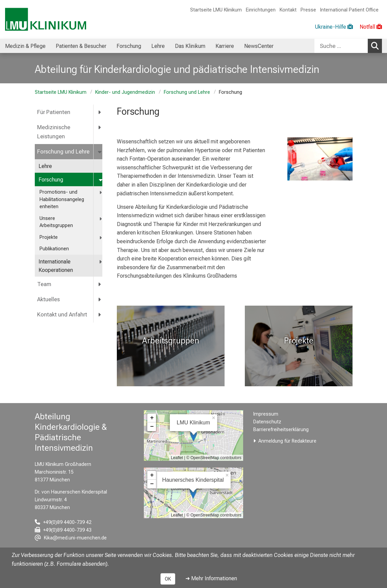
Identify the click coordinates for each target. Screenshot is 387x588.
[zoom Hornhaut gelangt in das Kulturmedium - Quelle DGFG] (320, 159)
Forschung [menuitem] (129, 46)
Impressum (266, 414)
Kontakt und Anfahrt (62, 315)
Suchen (377, 46)
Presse (308, 10)
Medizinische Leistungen (54, 132)
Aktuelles (48, 299)
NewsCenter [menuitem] (259, 46)
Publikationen (54, 249)
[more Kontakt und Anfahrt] (100, 315)
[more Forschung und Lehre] (100, 152)
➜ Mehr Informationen (211, 578)
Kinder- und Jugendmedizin (125, 92)
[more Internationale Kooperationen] (101, 262)
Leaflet (177, 458)
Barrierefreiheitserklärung (281, 430)
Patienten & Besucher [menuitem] (81, 46)
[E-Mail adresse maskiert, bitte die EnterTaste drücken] (71, 538)
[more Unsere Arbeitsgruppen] (101, 219)
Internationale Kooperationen (56, 266)
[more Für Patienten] (100, 112)
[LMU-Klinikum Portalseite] (46, 19)
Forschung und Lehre (187, 92)
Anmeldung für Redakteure (287, 441)
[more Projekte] (101, 238)
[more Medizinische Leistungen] (100, 127)
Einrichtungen (261, 10)
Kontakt (288, 10)
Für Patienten (54, 112)
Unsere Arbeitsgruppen (56, 222)
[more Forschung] (101, 180)
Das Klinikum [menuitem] (190, 46)
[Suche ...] (341, 46)
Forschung (51, 180)
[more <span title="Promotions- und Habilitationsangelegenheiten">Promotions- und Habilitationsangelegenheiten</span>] (101, 192)
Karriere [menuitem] (225, 46)
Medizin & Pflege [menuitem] (25, 46)
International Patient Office (349, 10)
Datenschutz (267, 422)
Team (44, 284)
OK (168, 579)
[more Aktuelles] (100, 299)
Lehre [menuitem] (158, 46)
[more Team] (100, 284)
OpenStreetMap (205, 458)
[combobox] (348, 46)
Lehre (45, 166)
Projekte (49, 237)
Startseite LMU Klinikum (216, 10)
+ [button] (152, 418)
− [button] (152, 427)
